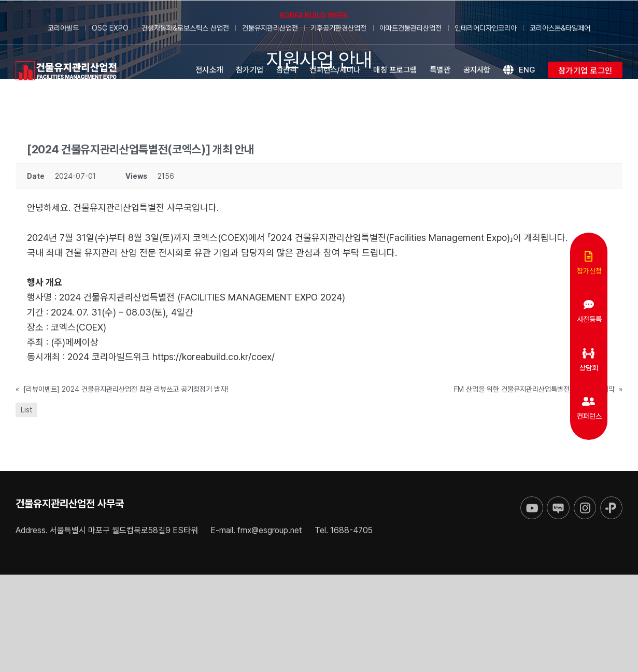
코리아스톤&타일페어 (560, 28)
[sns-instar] (585, 501)
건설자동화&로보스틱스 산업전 (185, 28)
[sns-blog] (558, 501)
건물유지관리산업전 (270, 28)
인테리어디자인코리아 (486, 28)
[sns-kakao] (611, 501)
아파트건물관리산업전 (410, 28)
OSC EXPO (110, 28)
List (26, 410)
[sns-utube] (531, 501)
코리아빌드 (63, 28)
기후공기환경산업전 (338, 28)
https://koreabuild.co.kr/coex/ (214, 357)
